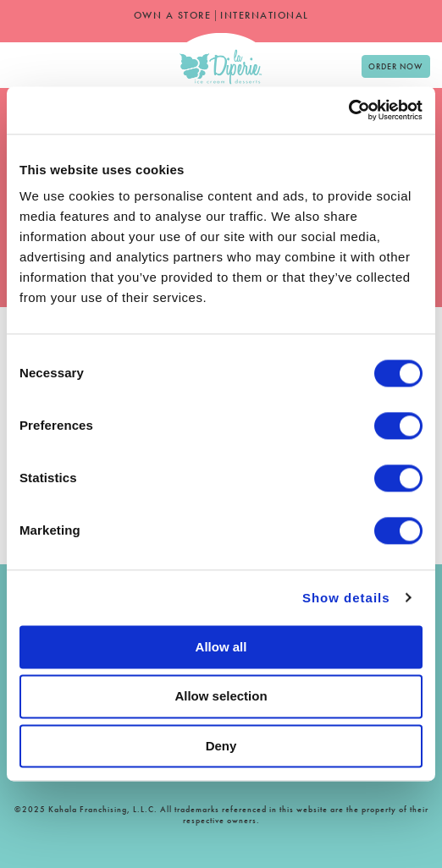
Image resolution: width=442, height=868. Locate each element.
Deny (221, 746)
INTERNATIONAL (265, 15)
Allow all (221, 647)
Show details (346, 598)
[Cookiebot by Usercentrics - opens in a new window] (348, 110)
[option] (25, 60)
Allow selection (221, 697)
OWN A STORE (173, 15)
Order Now (395, 66)
